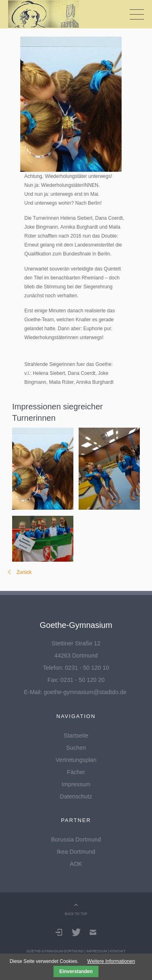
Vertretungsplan (76, 760)
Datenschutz (76, 796)
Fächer (76, 772)
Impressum (76, 784)
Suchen (76, 748)
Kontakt (118, 951)
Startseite (76, 736)
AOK (76, 864)
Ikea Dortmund (76, 852)
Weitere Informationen (111, 961)
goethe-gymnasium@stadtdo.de (85, 692)
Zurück (24, 572)
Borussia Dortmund (76, 839)
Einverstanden (76, 971)
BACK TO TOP (76, 914)
